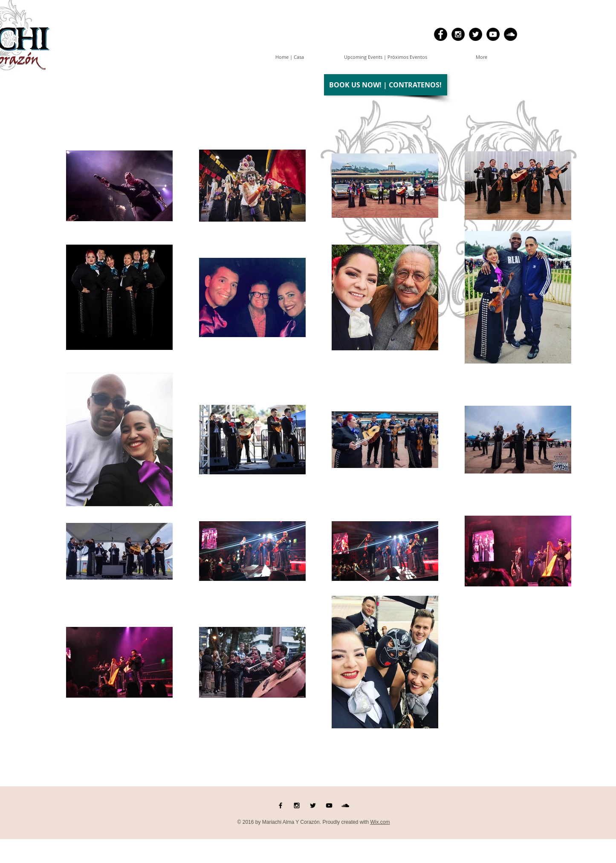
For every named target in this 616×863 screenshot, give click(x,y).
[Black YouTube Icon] (329, 805)
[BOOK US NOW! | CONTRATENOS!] (386, 85)
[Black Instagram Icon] (297, 805)
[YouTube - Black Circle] (493, 34)
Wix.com (380, 822)
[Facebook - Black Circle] (441, 34)
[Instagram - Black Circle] (458, 34)
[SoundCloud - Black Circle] (510, 34)
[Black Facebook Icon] (281, 805)
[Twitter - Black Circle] (476, 34)
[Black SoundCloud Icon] (345, 805)
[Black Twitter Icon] (313, 805)
